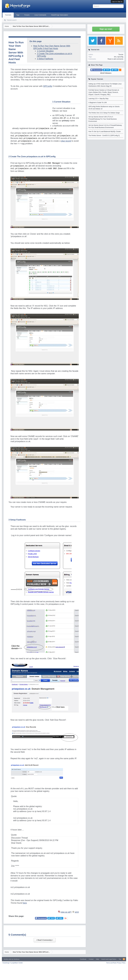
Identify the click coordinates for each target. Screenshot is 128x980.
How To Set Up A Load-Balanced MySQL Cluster (105, 132)
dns (115, 57)
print (77, 912)
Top (120, 959)
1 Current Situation (45, 51)
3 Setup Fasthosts (45, 59)
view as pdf (66, 912)
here (25, 903)
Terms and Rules (111, 963)
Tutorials (8, 15)
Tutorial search (12, 20)
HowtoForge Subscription (60, 15)
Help (97, 959)
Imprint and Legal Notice (109, 959)
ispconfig (120, 57)
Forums (27, 15)
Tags (18, 15)
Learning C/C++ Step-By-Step (98, 99)
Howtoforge (13, 963)
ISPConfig (48, 86)
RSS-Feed (124, 959)
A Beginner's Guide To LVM (98, 103)
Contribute (83, 959)
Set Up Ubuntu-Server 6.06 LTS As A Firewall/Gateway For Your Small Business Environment (103, 119)
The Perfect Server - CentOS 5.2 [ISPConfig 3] (104, 136)
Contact (91, 959)
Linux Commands (40, 15)
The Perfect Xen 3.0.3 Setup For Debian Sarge (104, 113)
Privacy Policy (121, 963)
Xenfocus (16, 959)
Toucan (121, 55)
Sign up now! (106, 29)
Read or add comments (115, 59)
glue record (66, 141)
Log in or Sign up (117, 1)
